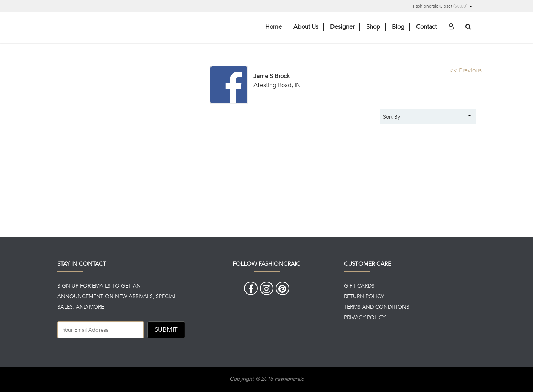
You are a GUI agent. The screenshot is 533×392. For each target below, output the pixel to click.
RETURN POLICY (364, 296)
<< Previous (465, 70)
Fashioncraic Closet (443, 6)
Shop (373, 27)
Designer (342, 27)
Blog (398, 27)
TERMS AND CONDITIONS (377, 307)
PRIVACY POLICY (365, 317)
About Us (306, 27)
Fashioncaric (114, 28)
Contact (426, 27)
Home (273, 27)
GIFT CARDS (359, 286)
